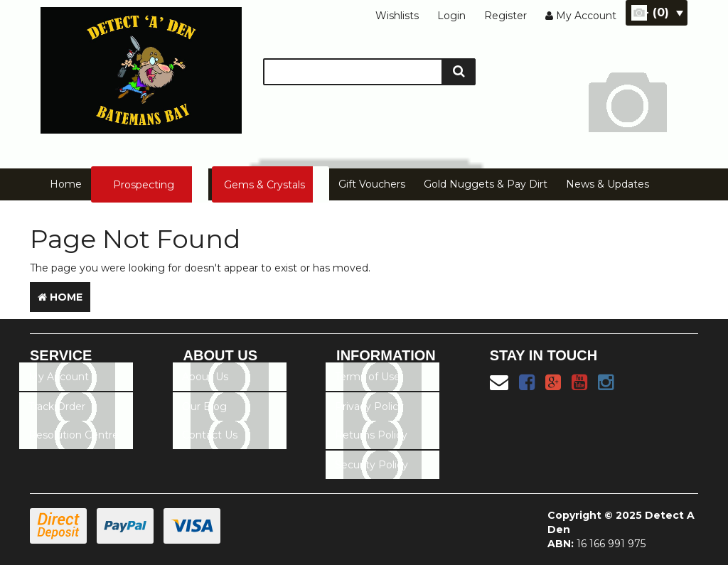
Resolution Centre (74, 435)
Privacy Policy (369, 407)
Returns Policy (371, 435)
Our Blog (204, 407)
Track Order (57, 407)
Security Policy (371, 465)
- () (664, 12)
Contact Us (210, 435)
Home (66, 184)
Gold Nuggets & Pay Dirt (486, 184)
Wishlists (397, 16)
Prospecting (144, 185)
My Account (59, 377)
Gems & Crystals (264, 185)
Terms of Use (368, 377)
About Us (205, 377)
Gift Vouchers (372, 184)
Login (451, 16)
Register (505, 16)
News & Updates (607, 184)
